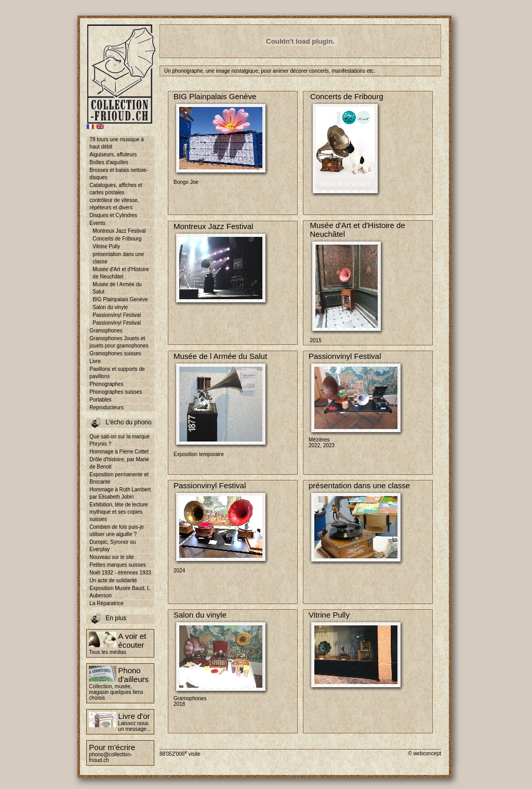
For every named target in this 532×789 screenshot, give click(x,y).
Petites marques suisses (117, 565)
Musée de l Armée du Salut (117, 288)
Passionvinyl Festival (117, 315)
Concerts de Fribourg (117, 239)
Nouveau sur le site (112, 557)
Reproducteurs (107, 407)
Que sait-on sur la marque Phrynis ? (119, 440)
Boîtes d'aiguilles (109, 162)
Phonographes (106, 384)
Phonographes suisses (116, 392)
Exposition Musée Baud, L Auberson (119, 592)
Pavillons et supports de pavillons (117, 373)
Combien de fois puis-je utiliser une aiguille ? (117, 531)
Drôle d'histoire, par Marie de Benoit (119, 463)
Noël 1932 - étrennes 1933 (120, 573)
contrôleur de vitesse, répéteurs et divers (114, 204)
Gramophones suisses (115, 353)
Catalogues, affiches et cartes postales (116, 189)
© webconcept (424, 753)
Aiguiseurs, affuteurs (113, 155)
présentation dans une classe (118, 258)
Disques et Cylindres (113, 215)
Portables (100, 400)
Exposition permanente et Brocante (119, 478)
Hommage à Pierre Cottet (119, 452)
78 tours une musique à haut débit (117, 143)
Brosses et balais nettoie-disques (118, 174)
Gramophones (106, 331)
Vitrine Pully (106, 246)
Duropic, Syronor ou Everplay (112, 546)
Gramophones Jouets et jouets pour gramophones (119, 342)
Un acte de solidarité (113, 580)
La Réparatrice (107, 603)
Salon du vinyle (110, 307)
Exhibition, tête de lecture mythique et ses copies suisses (118, 512)
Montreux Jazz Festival (119, 231)
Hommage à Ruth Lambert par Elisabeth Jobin (120, 493)
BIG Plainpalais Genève (120, 299)
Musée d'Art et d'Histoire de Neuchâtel (121, 273)
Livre (95, 361)
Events (97, 223)
